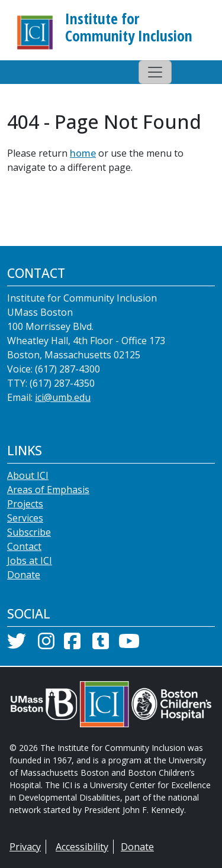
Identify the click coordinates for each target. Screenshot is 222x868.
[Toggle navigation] (155, 72)
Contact (24, 546)
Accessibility (82, 847)
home (83, 153)
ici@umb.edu (63, 397)
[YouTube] (129, 644)
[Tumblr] (101, 644)
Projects (25, 504)
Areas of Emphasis (48, 490)
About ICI (28, 475)
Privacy (25, 847)
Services (25, 518)
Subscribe (29, 532)
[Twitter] (17, 644)
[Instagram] (46, 644)
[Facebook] (72, 644)
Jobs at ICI (30, 561)
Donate (24, 575)
